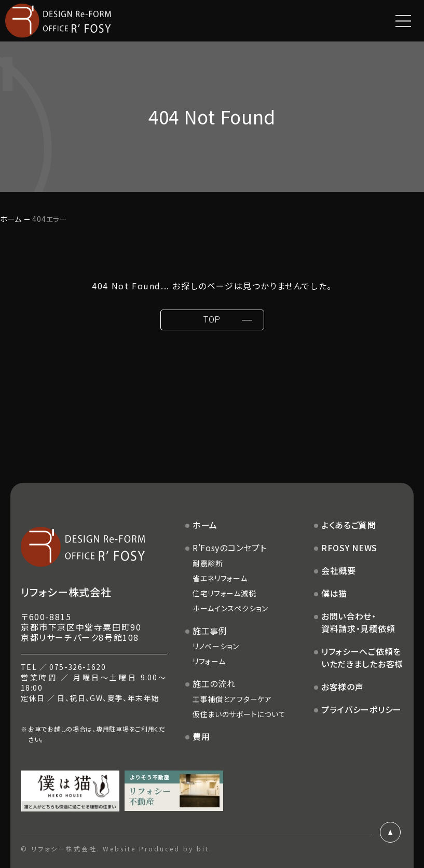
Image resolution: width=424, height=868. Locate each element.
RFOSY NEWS (349, 548)
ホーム (11, 219)
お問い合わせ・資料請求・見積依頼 (358, 622)
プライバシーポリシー (361, 709)
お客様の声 (343, 687)
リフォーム (209, 661)
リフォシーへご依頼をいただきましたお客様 (362, 657)
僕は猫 (334, 593)
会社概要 (339, 570)
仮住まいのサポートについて (239, 714)
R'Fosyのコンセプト (230, 548)
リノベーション (216, 646)
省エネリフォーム (220, 578)
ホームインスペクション (230, 608)
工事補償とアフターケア (232, 699)
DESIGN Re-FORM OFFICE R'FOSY (58, 21)
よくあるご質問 (349, 525)
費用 (201, 736)
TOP (212, 320)
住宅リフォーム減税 (224, 593)
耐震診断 (208, 563)
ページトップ (390, 832)
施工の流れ (214, 683)
